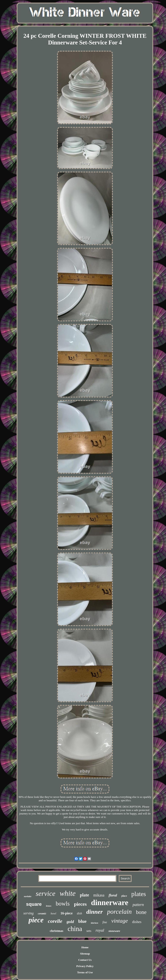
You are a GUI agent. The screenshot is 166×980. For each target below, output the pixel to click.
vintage (120, 921)
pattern (138, 905)
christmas (57, 931)
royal (100, 930)
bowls (63, 904)
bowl (53, 913)
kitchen (94, 923)
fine (105, 922)
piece (36, 920)
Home (85, 947)
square (34, 904)
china (75, 929)
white (68, 893)
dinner (94, 912)
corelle (55, 921)
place (124, 896)
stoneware (114, 931)
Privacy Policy (85, 966)
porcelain (119, 911)
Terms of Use (85, 972)
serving (28, 913)
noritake (28, 896)
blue (82, 921)
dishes (137, 922)
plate (85, 895)
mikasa (99, 895)
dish (79, 913)
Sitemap (85, 954)
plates (139, 894)
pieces (80, 904)
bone (141, 912)
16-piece (67, 913)
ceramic (42, 914)
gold (70, 922)
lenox (49, 906)
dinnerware (110, 903)
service (45, 893)
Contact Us (85, 960)
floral (113, 895)
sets (89, 931)
